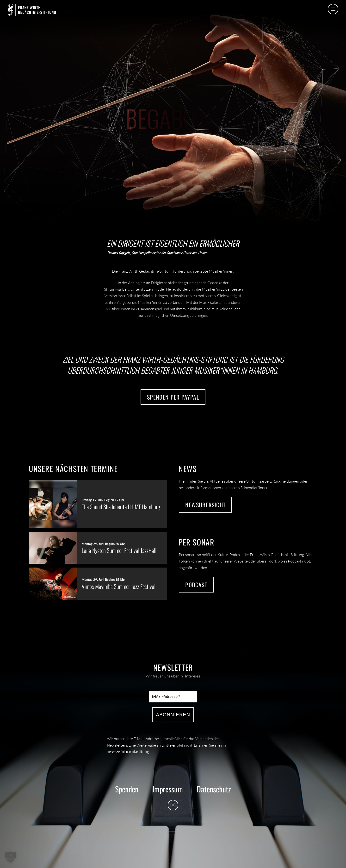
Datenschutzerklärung (135, 752)
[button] (333, 9)
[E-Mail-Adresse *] (173, 697)
